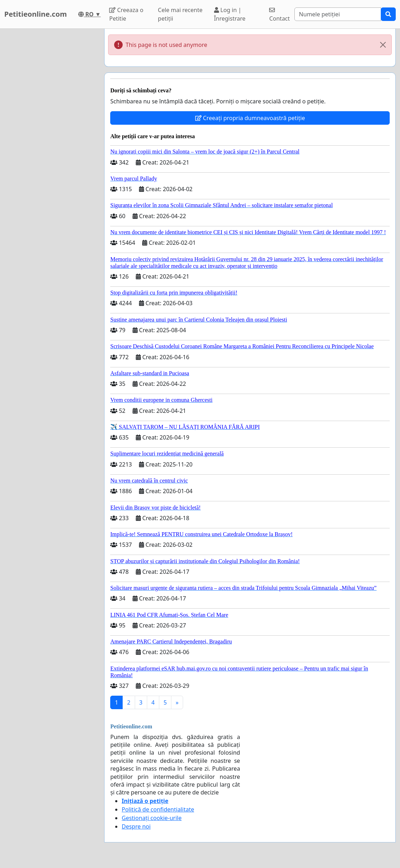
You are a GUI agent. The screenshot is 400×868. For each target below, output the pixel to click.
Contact (279, 15)
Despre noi (136, 826)
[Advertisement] (50, 135)
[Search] (338, 14)
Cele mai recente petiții (180, 14)
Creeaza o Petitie (126, 14)
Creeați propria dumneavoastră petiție (250, 118)
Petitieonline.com (36, 14)
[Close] (383, 45)
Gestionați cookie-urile (152, 818)
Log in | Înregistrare (230, 14)
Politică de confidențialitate (158, 809)
